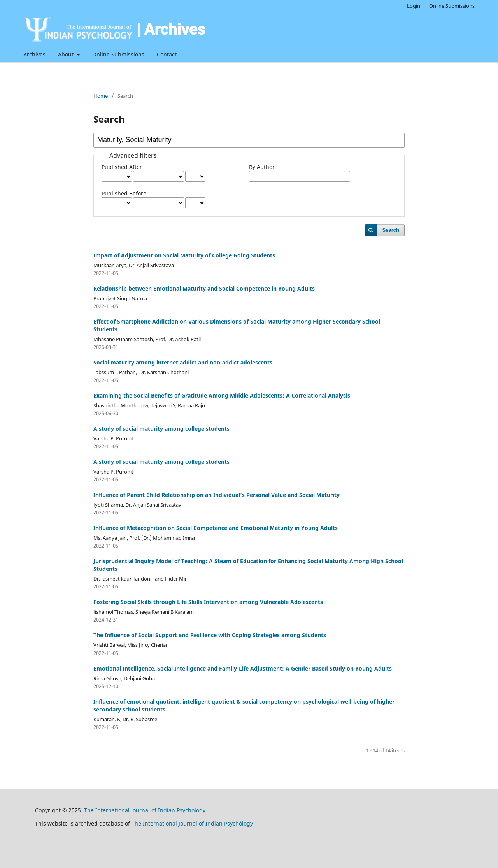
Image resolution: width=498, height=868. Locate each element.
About (67, 54)
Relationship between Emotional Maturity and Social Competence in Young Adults (204, 288)
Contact (167, 54)
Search (391, 230)
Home (101, 96)
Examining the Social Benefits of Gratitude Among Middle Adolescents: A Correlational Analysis (222, 395)
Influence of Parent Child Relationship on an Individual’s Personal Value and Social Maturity (217, 495)
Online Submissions (118, 54)
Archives (34, 54)
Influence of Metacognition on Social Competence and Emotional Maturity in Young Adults (216, 528)
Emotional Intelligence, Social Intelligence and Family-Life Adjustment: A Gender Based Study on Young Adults (243, 668)
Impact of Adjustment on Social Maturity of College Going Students (184, 255)
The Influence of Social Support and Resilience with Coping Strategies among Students (210, 635)
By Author (262, 167)
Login (414, 6)
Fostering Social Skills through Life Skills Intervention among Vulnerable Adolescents (208, 602)
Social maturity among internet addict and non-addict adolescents (183, 362)
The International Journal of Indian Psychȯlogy (145, 810)
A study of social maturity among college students (161, 429)
